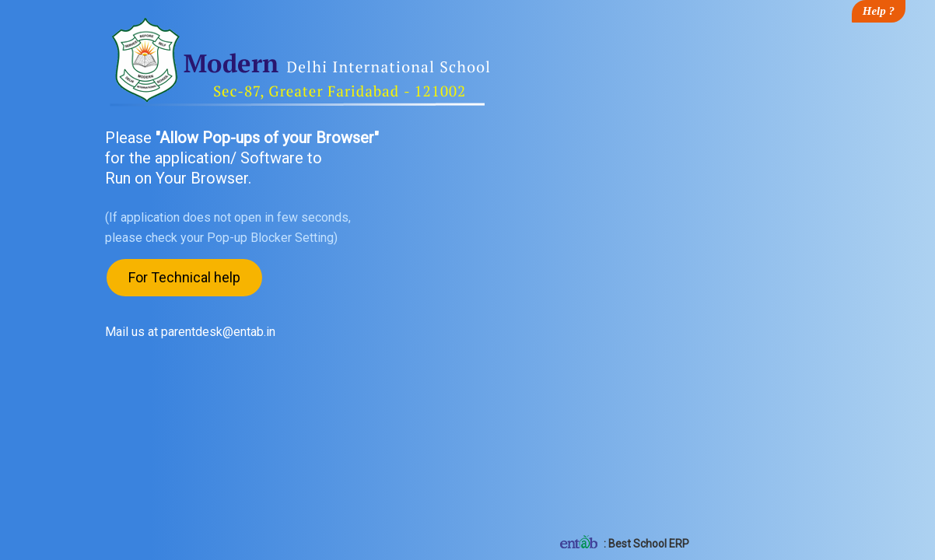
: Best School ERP (623, 544)
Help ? (879, 11)
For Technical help (184, 277)
